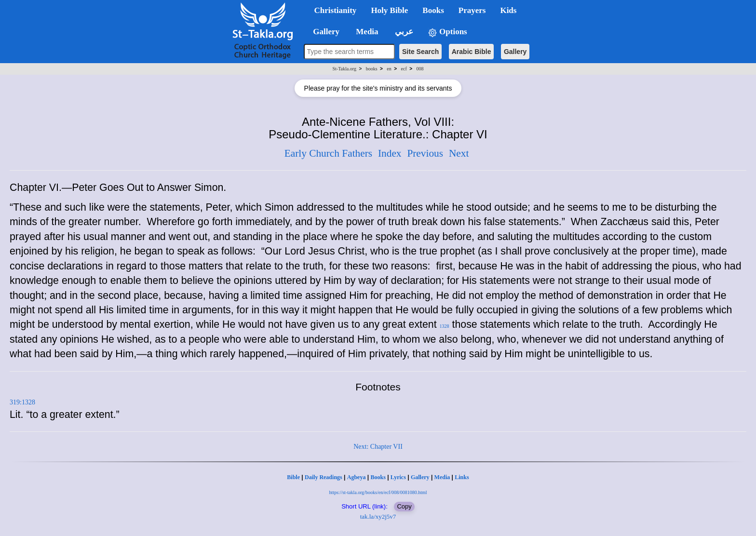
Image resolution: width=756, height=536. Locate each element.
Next (459, 153)
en (389, 69)
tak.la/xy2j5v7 (378, 516)
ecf (404, 69)
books (372, 69)
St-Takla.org (344, 69)
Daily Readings (324, 477)
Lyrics (398, 477)
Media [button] (366, 32)
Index (390, 153)
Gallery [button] (324, 32)
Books (378, 477)
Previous (425, 153)
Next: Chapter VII (378, 447)
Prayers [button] (472, 10)
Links (462, 477)
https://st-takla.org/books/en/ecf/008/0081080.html (378, 492)
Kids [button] (508, 10)
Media (442, 477)
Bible (293, 477)
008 (420, 69)
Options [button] (447, 32)
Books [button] (433, 10)
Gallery (515, 52)
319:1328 (22, 402)
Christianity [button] (336, 10)
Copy (404, 506)
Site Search (420, 52)
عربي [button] (403, 32)
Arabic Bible (472, 52)
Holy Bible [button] (389, 10)
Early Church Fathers (328, 153)
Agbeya (357, 477)
